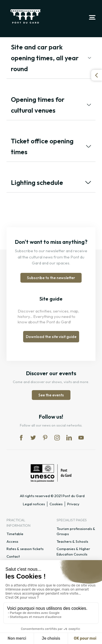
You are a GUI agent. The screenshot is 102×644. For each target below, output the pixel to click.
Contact (13, 556)
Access (12, 541)
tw (33, 438)
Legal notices (34, 504)
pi (45, 438)
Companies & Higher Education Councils (73, 551)
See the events (51, 395)
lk (69, 438)
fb (21, 438)
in (57, 438)
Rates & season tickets (25, 549)
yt (81, 438)
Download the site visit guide (51, 337)
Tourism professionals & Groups (76, 531)
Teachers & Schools (72, 541)
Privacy (73, 504)
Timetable (15, 534)
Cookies (56, 504)
